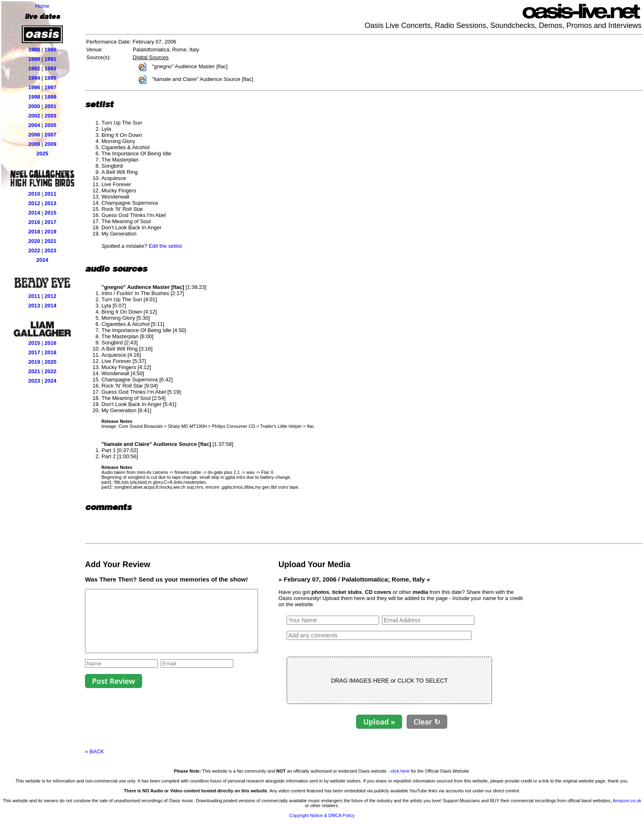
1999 (50, 97)
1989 (50, 50)
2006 (34, 135)
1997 (50, 87)
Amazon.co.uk (627, 801)
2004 (34, 125)
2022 (34, 250)
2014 (34, 213)
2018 (34, 232)
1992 (34, 68)
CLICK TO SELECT (443, 681)
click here (400, 771)
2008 (34, 144)
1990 (34, 59)
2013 (50, 203)
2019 (50, 232)
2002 (34, 116)
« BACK (94, 751)
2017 (50, 222)
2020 (34, 241)
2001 (50, 106)
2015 (50, 213)
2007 (50, 135)
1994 (34, 78)
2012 (34, 203)
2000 (34, 106)
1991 (50, 59)
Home (43, 6)
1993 (50, 68)
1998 (34, 97)
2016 (34, 222)
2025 (43, 153)
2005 (50, 125)
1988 (34, 50)
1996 (34, 87)
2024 (43, 260)
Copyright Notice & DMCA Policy (322, 815)
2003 (50, 116)
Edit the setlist (165, 246)
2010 (34, 194)
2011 (50, 194)
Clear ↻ (447, 722)
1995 (50, 78)
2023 (50, 250)
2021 (50, 241)
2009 (50, 144)
